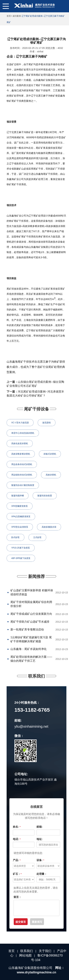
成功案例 (17, 16)
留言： (17, 897)
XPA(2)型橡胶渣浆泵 (21, 517)
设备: (40, 860)
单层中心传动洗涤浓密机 (23, 433)
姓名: (17, 827)
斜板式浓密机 (50, 454)
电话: (17, 839)
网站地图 (25, 955)
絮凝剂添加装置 (45, 496)
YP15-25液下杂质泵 (21, 548)
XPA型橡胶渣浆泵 (20, 506)
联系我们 (27, 951)
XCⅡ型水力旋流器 (20, 423)
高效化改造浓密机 (20, 443)
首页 (9, 16)
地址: (40, 839)
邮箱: (40, 827)
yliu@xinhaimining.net (31, 726)
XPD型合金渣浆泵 (20, 527)
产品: (17, 860)
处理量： (42, 874)
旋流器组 (47, 423)
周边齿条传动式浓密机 (22, 464)
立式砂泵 (37, 537)
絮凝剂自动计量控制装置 (23, 485)
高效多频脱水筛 (49, 527)
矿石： (17, 874)
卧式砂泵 (15, 537)
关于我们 (45, 951)
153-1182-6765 (32, 710)
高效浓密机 (51, 475)
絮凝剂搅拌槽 (18, 496)
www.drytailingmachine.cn (36, 972)
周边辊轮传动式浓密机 (22, 475)
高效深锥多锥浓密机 (21, 454)
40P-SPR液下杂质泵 (21, 558)
